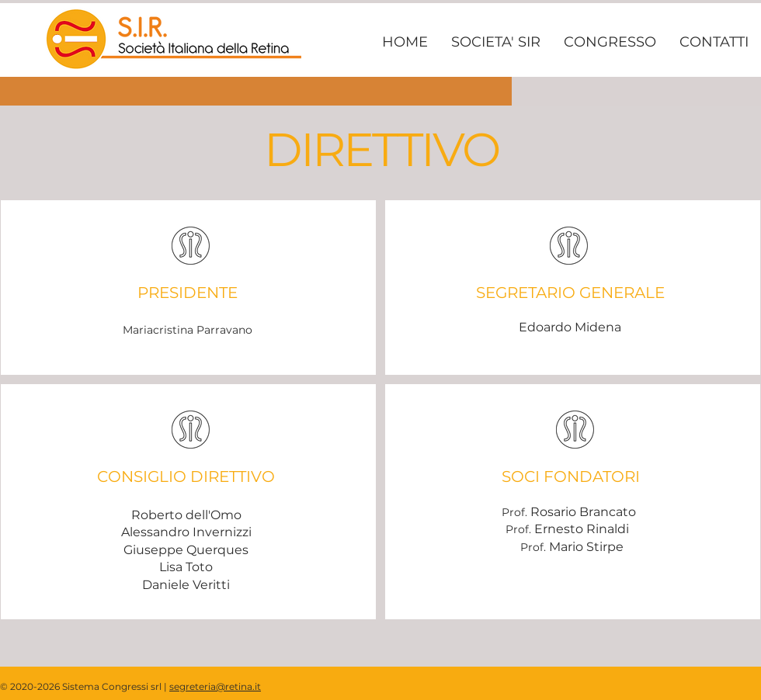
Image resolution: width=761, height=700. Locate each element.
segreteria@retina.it (215, 686)
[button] (496, 42)
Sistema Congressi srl (112, 686)
